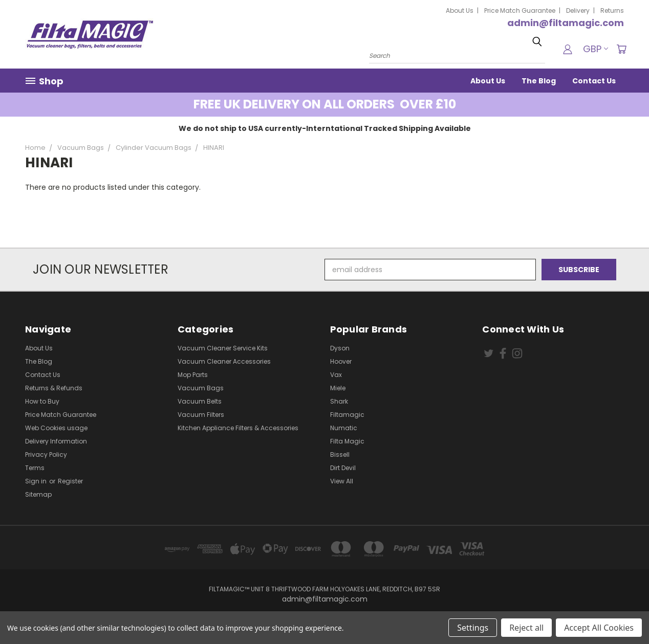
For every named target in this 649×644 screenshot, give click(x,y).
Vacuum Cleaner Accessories (224, 361)
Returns (612, 10)
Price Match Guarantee (520, 10)
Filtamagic (347, 415)
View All (342, 481)
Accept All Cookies (599, 628)
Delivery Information (56, 441)
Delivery (578, 10)
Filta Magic (347, 441)
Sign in (37, 481)
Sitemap (38, 494)
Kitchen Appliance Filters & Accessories (238, 428)
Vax (336, 375)
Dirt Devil (343, 468)
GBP (596, 49)
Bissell (340, 454)
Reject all (526, 628)
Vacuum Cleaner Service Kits (223, 348)
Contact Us (594, 81)
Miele (338, 388)
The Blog (539, 81)
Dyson (340, 348)
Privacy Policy (46, 454)
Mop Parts (193, 375)
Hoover (341, 361)
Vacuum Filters (201, 415)
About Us (460, 10)
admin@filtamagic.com (566, 23)
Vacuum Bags (201, 388)
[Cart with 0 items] (621, 49)
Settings (473, 628)
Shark (339, 401)
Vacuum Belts (200, 401)
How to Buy (42, 401)
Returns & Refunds (54, 388)
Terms (35, 468)
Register (70, 481)
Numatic (344, 428)
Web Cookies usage (56, 428)
